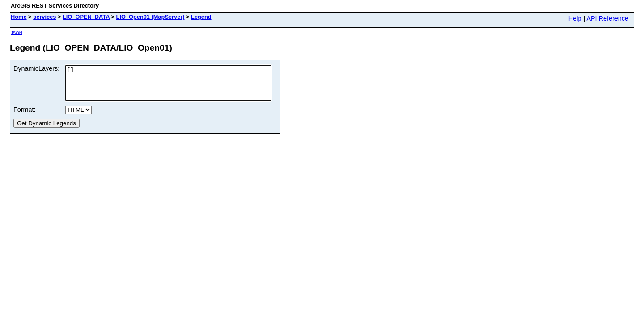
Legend (201, 17)
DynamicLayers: (36, 68)
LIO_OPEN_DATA (86, 17)
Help (575, 18)
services (44, 17)
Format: (25, 116)
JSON (17, 32)
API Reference (607, 18)
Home (19, 17)
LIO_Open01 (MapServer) (150, 17)
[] (181, 86)
